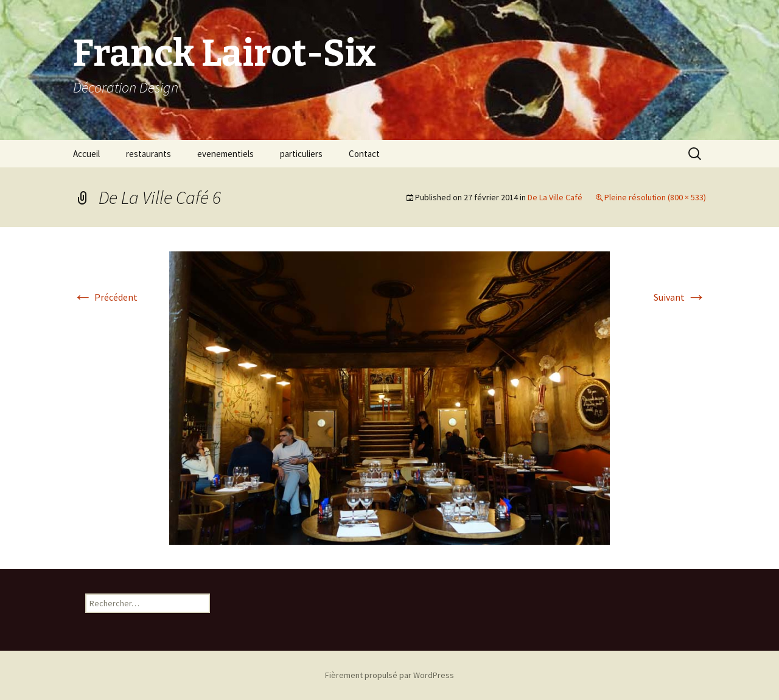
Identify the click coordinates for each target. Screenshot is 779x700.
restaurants (148, 154)
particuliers (301, 154)
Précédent (105, 297)
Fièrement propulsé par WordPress (389, 675)
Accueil (86, 154)
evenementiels (225, 154)
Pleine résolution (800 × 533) (655, 197)
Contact (364, 154)
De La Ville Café (555, 197)
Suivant (680, 297)
